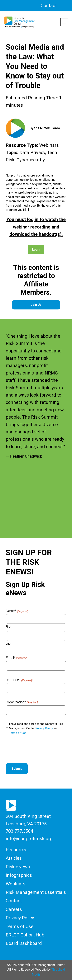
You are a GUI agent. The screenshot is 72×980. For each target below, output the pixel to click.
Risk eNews (18, 867)
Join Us (36, 305)
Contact (49, 6)
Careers (14, 909)
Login (36, 250)
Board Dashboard (24, 943)
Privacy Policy (44, 728)
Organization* (22, 702)
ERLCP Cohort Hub (25, 935)
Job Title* (19, 680)
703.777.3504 (19, 831)
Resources (17, 850)
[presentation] (35, 750)
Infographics (19, 875)
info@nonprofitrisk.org (29, 839)
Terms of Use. (18, 733)
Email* (17, 658)
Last (9, 644)
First (9, 627)
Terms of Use (20, 926)
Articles (14, 858)
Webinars (16, 884)
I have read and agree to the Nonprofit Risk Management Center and (36, 728)
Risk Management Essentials (36, 892)
